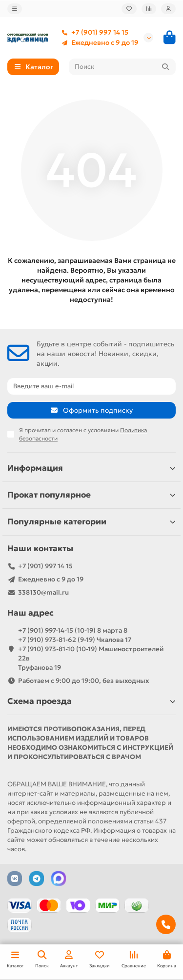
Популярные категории (91, 522)
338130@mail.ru (43, 592)
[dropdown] (15, 9)
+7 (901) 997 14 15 (93, 32)
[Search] (122, 67)
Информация (91, 468)
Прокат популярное (91, 495)
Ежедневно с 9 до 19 (98, 43)
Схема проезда (91, 701)
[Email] (91, 386)
